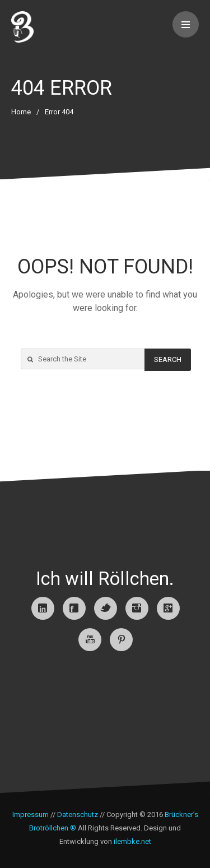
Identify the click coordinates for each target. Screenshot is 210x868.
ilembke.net (132, 841)
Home (21, 112)
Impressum (31, 814)
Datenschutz (78, 814)
